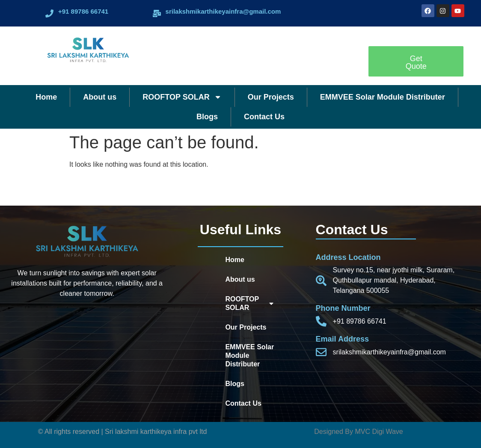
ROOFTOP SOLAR (182, 97)
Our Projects (271, 97)
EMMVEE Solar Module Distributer (383, 97)
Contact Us (264, 117)
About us (100, 97)
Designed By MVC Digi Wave (358, 432)
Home (46, 97)
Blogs (207, 117)
